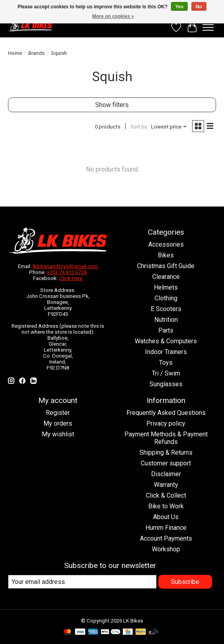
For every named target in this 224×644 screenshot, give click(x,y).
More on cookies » (113, 16)
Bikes (166, 255)
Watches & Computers (166, 341)
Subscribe (185, 582)
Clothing (166, 298)
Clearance (166, 277)
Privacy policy (166, 423)
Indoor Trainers (166, 352)
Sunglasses (166, 384)
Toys (166, 363)
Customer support (166, 463)
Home (15, 53)
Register (58, 413)
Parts (166, 330)
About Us (166, 517)
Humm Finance (166, 528)
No (199, 7)
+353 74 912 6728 (67, 272)
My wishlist (58, 434)
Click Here (71, 278)
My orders (58, 423)
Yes (180, 7)
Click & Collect (166, 495)
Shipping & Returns (166, 452)
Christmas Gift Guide (166, 266)
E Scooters (166, 309)
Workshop (166, 549)
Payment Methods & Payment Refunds (166, 438)
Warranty (166, 485)
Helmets (166, 287)
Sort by (139, 127)
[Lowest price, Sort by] (169, 127)
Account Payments (166, 538)
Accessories (166, 244)
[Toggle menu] (208, 27)
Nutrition (166, 320)
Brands (36, 53)
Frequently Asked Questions (166, 413)
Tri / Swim (166, 373)
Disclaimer (166, 474)
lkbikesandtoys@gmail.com (65, 266)
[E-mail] (82, 582)
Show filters (112, 105)
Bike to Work (166, 506)
